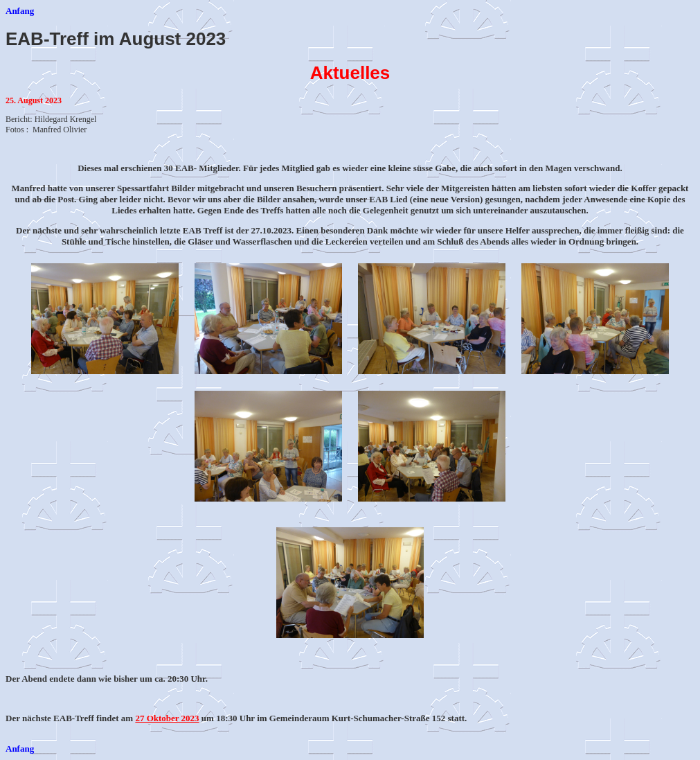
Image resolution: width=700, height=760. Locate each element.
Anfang (20, 11)
